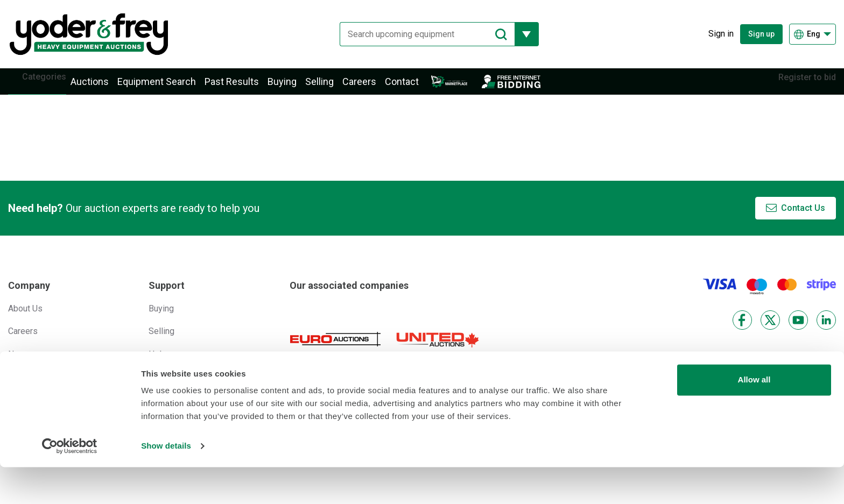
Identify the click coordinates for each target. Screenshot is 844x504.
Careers (375, 87)
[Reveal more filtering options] (519, 34)
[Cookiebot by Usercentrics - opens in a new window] (70, 483)
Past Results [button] (248, 87)
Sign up (761, 34)
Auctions (106, 87)
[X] (770, 331)
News (19, 365)
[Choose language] (813, 34)
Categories (52, 87)
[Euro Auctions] (335, 350)
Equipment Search (173, 87)
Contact (418, 87)
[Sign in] (713, 34)
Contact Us (803, 220)
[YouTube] (798, 331)
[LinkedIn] (826, 331)
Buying (298, 87)
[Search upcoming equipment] (419, 34)
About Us (25, 320)
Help (157, 365)
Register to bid (799, 87)
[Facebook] (742, 331)
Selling (336, 87)
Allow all (754, 417)
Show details (166, 483)
